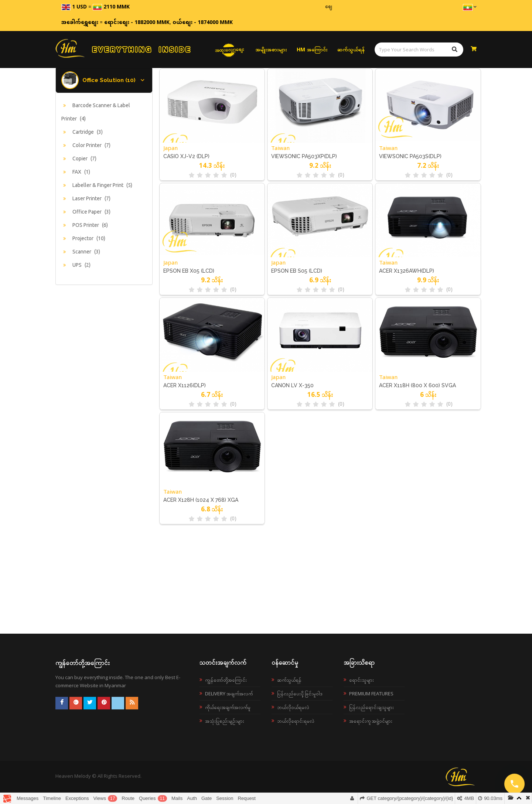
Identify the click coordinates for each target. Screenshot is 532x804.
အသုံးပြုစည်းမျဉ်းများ (225, 721)
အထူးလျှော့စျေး (230, 50)
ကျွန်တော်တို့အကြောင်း (226, 680)
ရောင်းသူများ (362, 680)
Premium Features (371, 694)
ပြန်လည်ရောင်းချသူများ (371, 707)
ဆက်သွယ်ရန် (351, 49)
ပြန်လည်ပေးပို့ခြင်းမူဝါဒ (300, 694)
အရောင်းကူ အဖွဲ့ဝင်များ (371, 721)
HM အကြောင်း (312, 49)
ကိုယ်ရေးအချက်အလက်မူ (228, 707)
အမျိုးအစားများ (271, 49)
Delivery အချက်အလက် (229, 694)
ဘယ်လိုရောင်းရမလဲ (296, 721)
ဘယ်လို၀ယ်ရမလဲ (293, 707)
